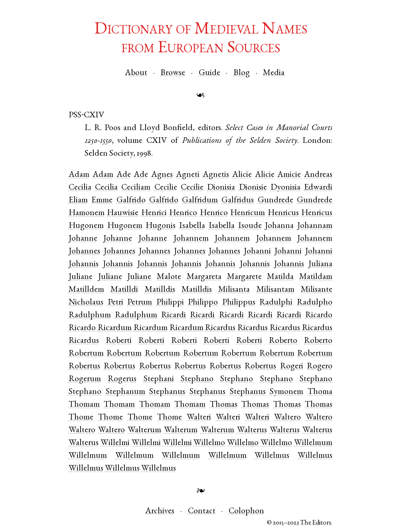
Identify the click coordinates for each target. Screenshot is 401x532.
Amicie (289, 175)
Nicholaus (86, 303)
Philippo (203, 303)
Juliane (81, 277)
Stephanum (125, 392)
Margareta (204, 277)
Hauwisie (123, 213)
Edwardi (318, 188)
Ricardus (220, 328)
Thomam (84, 405)
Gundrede (276, 201)
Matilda (280, 277)
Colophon (246, 511)
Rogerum (85, 379)
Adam (79, 175)
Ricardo (319, 315)
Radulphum (90, 315)
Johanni (257, 252)
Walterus (252, 430)
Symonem (286, 392)
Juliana (320, 264)
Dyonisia (285, 188)
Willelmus (272, 456)
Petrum (140, 303)
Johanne (83, 239)
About (136, 73)
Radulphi (276, 303)
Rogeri (292, 367)
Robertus (84, 367)
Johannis (84, 264)
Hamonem (87, 213)
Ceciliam (136, 188)
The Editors (316, 523)
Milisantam (276, 290)
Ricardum (115, 328)
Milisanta (234, 290)
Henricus (283, 213)
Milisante (317, 290)
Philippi (170, 303)
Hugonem (86, 226)
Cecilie (166, 188)
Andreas (318, 175)
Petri (116, 303)
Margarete (244, 277)
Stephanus (167, 392)
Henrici (154, 213)
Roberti (119, 341)
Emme (102, 201)
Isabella (192, 226)
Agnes (162, 175)
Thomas (224, 405)
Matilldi (124, 290)
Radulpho (315, 303)
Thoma (320, 392)
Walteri (199, 418)
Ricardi (174, 315)
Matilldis (160, 290)
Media (274, 73)
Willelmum (313, 443)
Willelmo (209, 443)
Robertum (86, 354)
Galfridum (200, 201)
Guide (209, 73)
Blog (242, 73)
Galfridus (238, 201)
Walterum (144, 430)
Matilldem (86, 290)
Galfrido (131, 201)
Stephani (159, 379)
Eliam (78, 201)
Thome (81, 418)
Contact (202, 511)
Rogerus (122, 379)
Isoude (250, 226)
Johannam (315, 226)
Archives (160, 511)
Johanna (279, 226)
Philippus (239, 303)
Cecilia (80, 188)
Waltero (287, 418)
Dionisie (253, 188)
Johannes (84, 252)
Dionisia (221, 188)
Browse (173, 73)
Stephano (197, 379)
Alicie (242, 175)
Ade (124, 175)
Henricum (248, 213)
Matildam (316, 277)
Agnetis (216, 175)
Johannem (191, 239)
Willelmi (115, 443)
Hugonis (161, 226)
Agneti (188, 175)
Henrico (183, 213)
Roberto (283, 341)
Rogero (320, 367)
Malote (169, 277)
